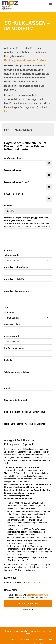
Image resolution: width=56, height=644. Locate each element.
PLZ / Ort (8, 360)
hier (6, 111)
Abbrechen (28, 610)
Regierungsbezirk (12, 336)
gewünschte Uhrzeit (13, 194)
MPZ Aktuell (26, 640)
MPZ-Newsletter (33, 583)
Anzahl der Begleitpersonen (17, 291)
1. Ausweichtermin (13, 170)
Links (50, 640)
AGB (20, 595)
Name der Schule (12, 324)
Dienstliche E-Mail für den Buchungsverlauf (24, 412)
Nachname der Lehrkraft (16, 400)
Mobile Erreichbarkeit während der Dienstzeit (25, 424)
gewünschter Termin (14, 158)
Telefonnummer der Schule (17, 372)
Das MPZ (12, 640)
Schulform (9, 312)
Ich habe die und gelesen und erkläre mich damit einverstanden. (27, 596)
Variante (8, 206)
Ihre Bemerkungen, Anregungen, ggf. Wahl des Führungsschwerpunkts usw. (28, 222)
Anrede (8, 388)
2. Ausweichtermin (17, 182)
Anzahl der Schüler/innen (16, 267)
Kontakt (40, 640)
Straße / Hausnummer (14, 348)
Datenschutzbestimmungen (39, 595)
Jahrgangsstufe (12, 255)
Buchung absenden (28, 604)
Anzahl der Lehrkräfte (14, 279)
